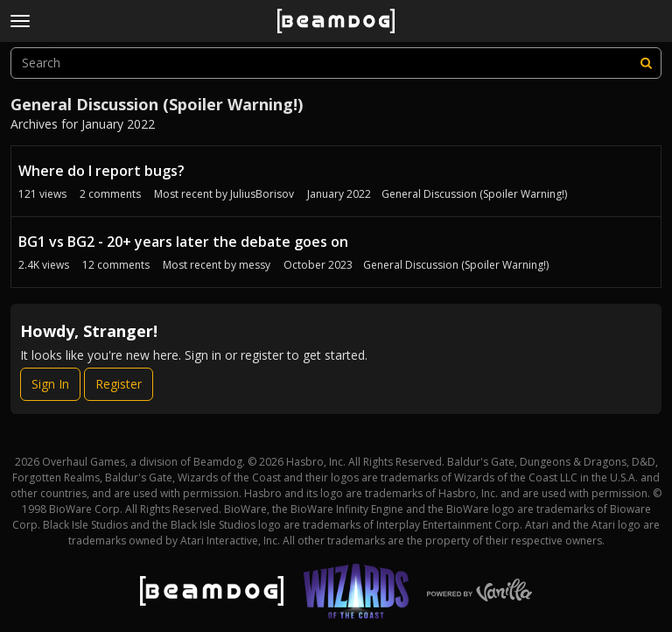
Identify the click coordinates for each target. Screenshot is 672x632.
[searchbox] (336, 63)
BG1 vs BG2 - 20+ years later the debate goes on (183, 242)
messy (255, 265)
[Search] (646, 63)
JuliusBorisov (262, 194)
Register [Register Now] (119, 384)
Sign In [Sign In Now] (50, 384)
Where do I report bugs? (101, 171)
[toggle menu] (20, 21)
